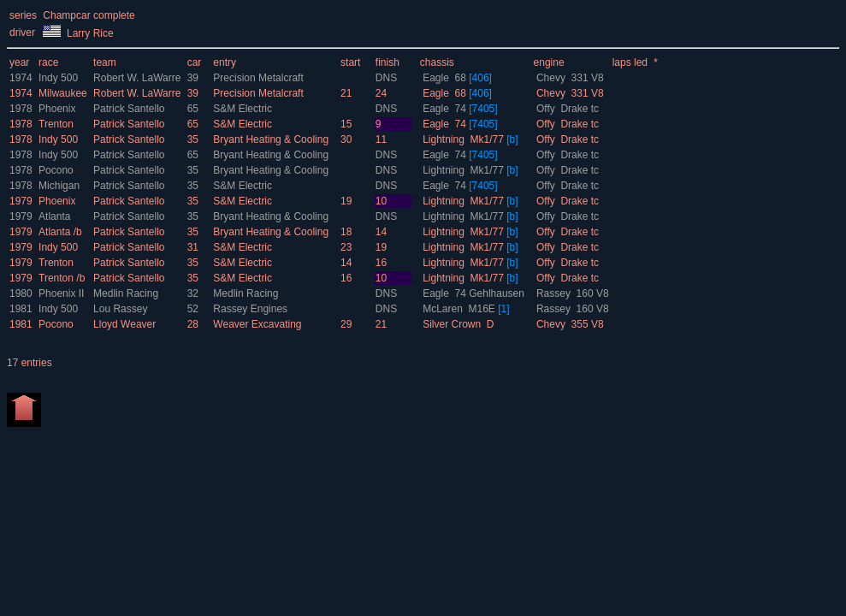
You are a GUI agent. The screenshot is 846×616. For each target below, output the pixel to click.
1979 (21, 201)
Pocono (56, 170)
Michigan (59, 186)
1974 (21, 78)
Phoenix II (61, 293)
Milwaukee (63, 93)
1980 (21, 293)
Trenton (56, 124)
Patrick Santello (130, 109)
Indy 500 (58, 78)
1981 (21, 309)
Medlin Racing (127, 293)
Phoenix (57, 109)
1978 (21, 109)
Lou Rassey (122, 309)
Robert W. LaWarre (139, 78)
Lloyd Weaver (126, 324)
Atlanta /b (60, 232)
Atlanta (54, 216)
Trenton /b (62, 278)
